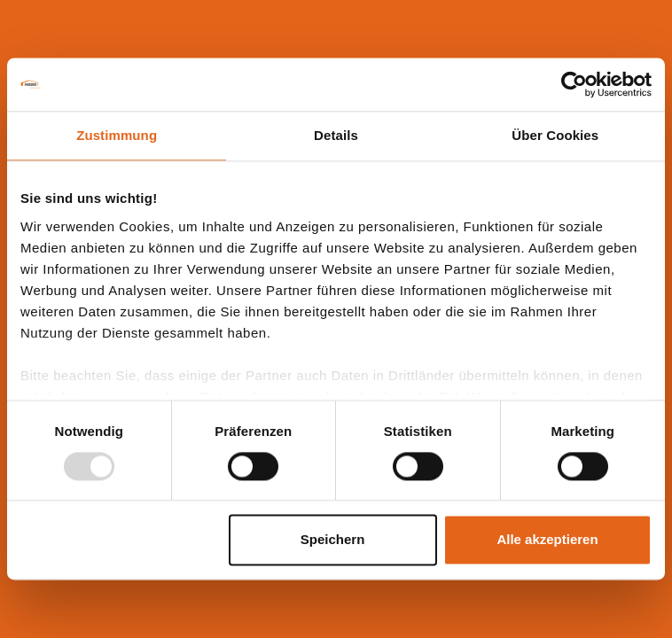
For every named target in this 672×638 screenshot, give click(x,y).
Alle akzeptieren (547, 540)
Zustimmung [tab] (117, 135)
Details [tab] (336, 135)
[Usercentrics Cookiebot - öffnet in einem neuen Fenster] (574, 84)
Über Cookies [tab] (555, 135)
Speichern (333, 540)
